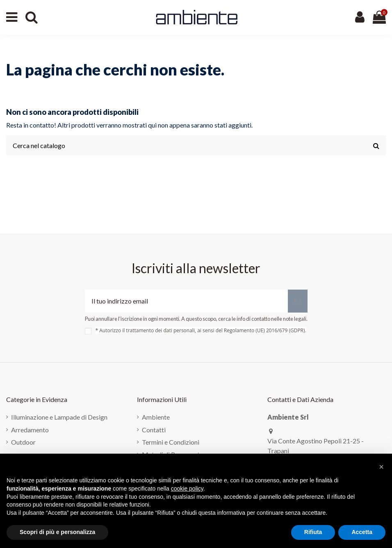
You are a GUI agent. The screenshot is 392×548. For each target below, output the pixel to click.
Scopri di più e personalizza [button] (57, 532)
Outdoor (23, 442)
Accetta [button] (362, 532)
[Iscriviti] (298, 301)
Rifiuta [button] (313, 532)
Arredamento (30, 430)
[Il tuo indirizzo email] (186, 301)
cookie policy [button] (187, 489)
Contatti (154, 430)
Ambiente (156, 417)
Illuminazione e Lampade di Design (59, 417)
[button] (381, 467)
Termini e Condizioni (171, 442)
